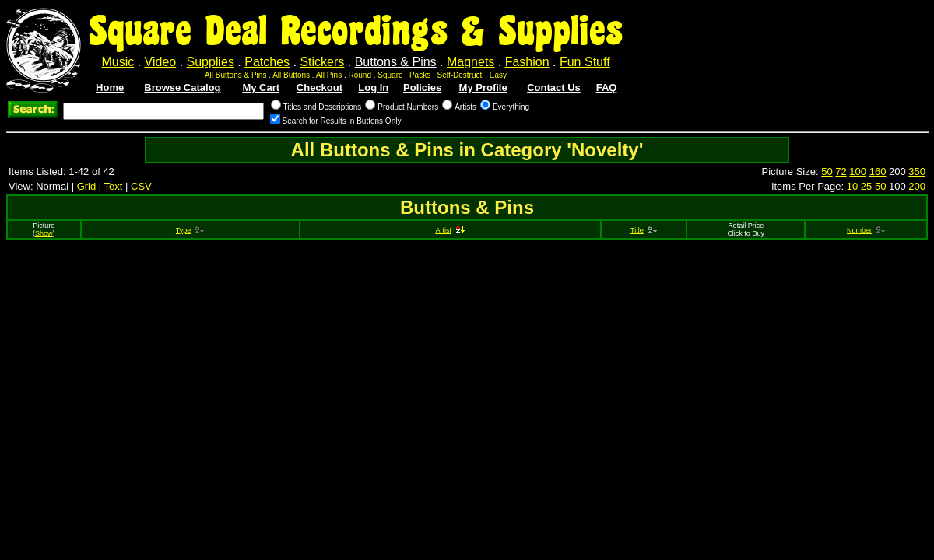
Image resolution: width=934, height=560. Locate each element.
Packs (420, 75)
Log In (373, 87)
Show (44, 233)
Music (118, 62)
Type (190, 230)
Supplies (211, 62)
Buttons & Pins (396, 62)
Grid (87, 186)
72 (841, 171)
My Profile (483, 87)
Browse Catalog (182, 87)
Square (390, 75)
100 (858, 171)
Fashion (527, 62)
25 (866, 186)
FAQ (607, 87)
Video (161, 62)
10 (852, 186)
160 (878, 171)
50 (827, 171)
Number (866, 230)
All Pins (329, 75)
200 (917, 186)
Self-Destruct (460, 75)
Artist (450, 230)
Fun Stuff (585, 62)
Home (110, 87)
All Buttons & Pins (235, 75)
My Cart (261, 87)
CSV (141, 186)
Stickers (322, 62)
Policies (422, 87)
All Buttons (291, 75)
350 (917, 171)
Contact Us (554, 87)
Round (360, 75)
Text (114, 186)
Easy (498, 75)
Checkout (320, 87)
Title (644, 230)
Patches (267, 62)
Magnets (471, 62)
